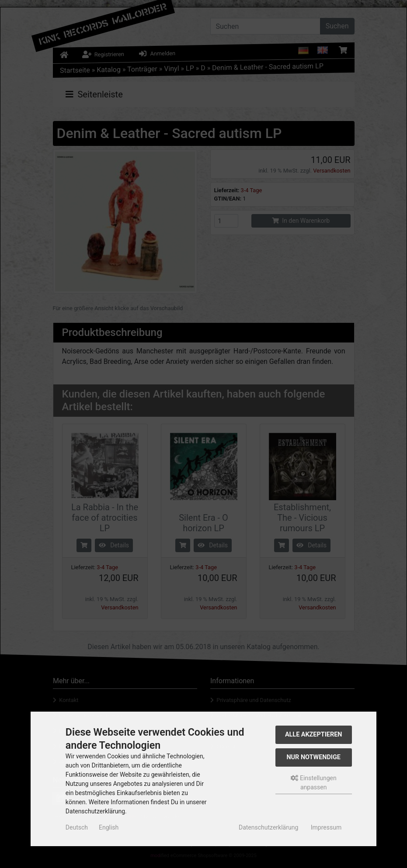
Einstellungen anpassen (314, 783)
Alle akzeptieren (314, 735)
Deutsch (77, 827)
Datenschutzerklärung (268, 827)
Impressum (326, 827)
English (109, 827)
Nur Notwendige (313, 757)
